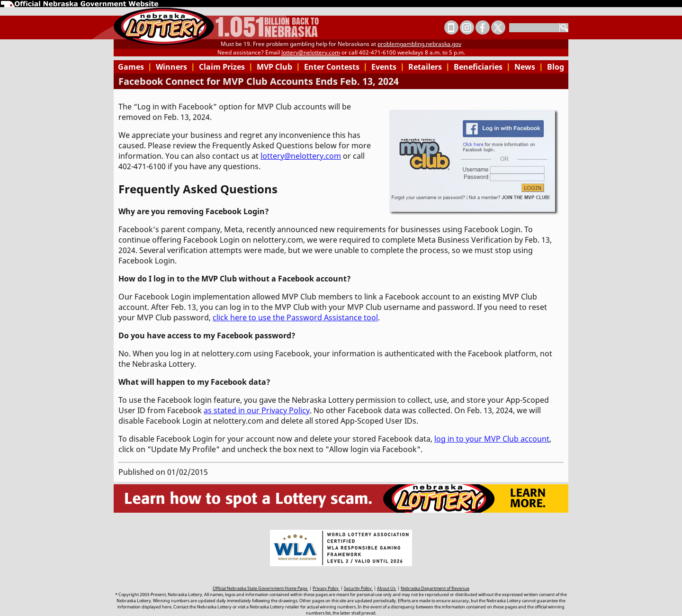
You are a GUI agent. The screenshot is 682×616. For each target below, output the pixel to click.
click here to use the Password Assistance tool (295, 317)
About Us (387, 588)
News (529, 67)
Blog (556, 67)
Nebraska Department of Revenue (435, 588)
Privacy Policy (326, 588)
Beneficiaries (482, 67)
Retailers (429, 67)
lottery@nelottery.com (311, 52)
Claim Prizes (226, 67)
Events (388, 67)
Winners (175, 67)
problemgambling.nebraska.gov (419, 44)
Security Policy (358, 588)
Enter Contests (336, 67)
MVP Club (278, 67)
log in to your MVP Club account (492, 439)
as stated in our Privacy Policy (257, 410)
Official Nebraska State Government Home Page (260, 588)
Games (135, 67)
